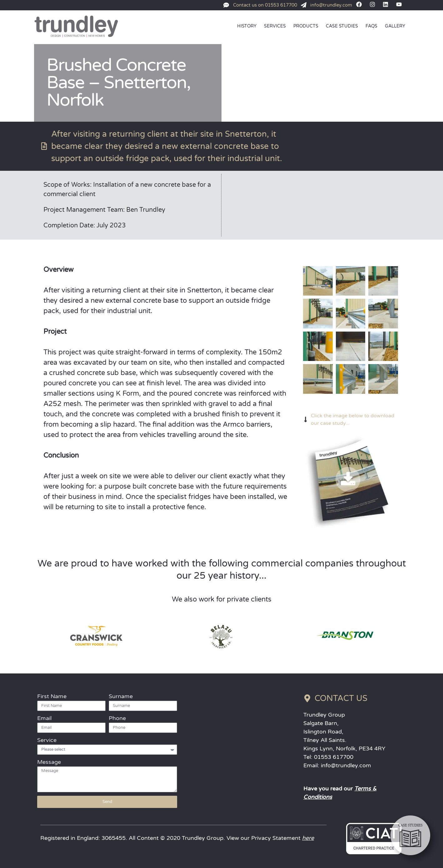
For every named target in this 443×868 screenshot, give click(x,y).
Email (44, 718)
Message (49, 762)
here (308, 838)
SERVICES (275, 26)
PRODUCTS (306, 26)
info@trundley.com (346, 765)
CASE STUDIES (342, 26)
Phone (117, 718)
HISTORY (247, 26)
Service (47, 740)
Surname (121, 696)
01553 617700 (334, 757)
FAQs (371, 26)
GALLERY (395, 26)
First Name (52, 696)
